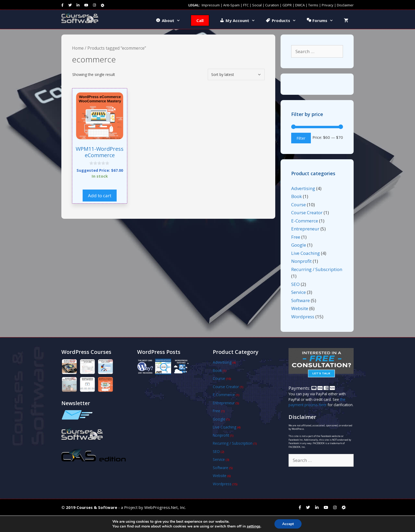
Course (298, 205)
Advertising (303, 188)
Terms (313, 5)
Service (298, 292)
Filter (301, 138)
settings (253, 526)
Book (297, 196)
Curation (272, 5)
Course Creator (307, 213)
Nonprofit (301, 261)
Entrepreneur (305, 229)
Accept (288, 524)
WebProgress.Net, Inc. (165, 507)
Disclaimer (345, 5)
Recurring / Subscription (317, 269)
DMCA (300, 5)
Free (296, 237)
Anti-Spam (231, 5)
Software (300, 300)
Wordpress (303, 317)
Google (299, 245)
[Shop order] (236, 74)
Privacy (328, 5)
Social (257, 5)
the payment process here (317, 402)
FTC (246, 5)
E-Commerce (305, 221)
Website (300, 308)
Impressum (211, 5)
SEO (295, 284)
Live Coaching (306, 253)
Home (78, 48)
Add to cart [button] (100, 196)
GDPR (287, 5)
